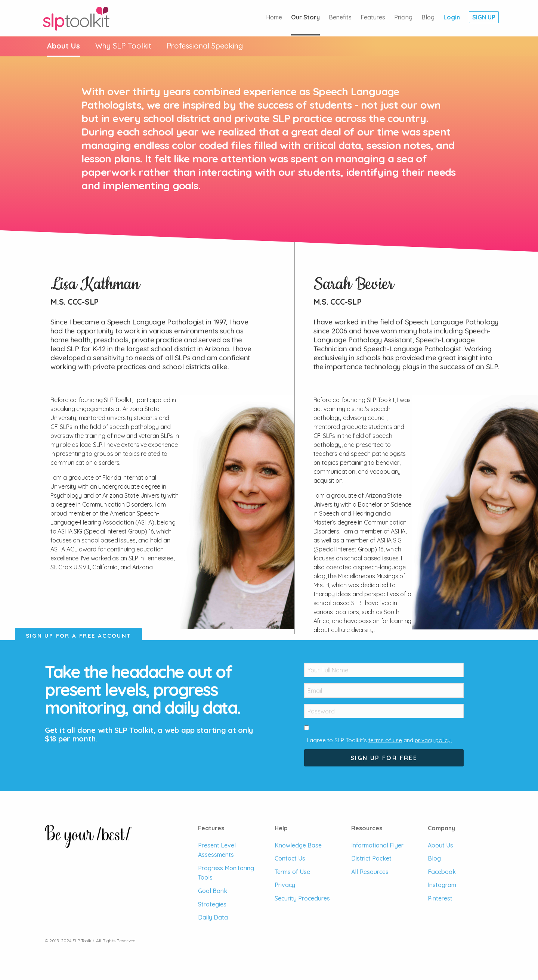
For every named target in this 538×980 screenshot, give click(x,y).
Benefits (340, 17)
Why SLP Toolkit (123, 46)
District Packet (371, 858)
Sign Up (484, 17)
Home (274, 17)
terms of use (385, 740)
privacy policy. (433, 740)
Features (373, 17)
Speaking (205, 46)
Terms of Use (292, 872)
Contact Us (290, 858)
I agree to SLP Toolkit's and (379, 740)
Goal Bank (213, 891)
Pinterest (440, 898)
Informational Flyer (377, 845)
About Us (63, 46)
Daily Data (213, 917)
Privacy (285, 885)
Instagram (442, 885)
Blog (428, 17)
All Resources (370, 872)
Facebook (442, 872)
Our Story (305, 17)
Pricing (403, 17)
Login (452, 17)
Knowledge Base (298, 845)
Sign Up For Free (384, 758)
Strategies (212, 904)
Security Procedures (302, 898)
